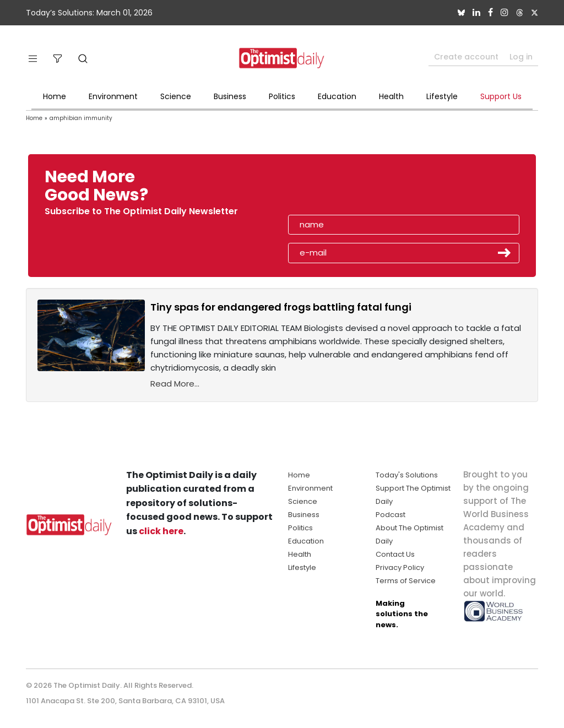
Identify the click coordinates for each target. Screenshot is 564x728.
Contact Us (395, 554)
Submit (505, 253)
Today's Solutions (407, 475)
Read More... (175, 384)
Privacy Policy (400, 567)
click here (161, 531)
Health (391, 96)
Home (55, 96)
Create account (466, 57)
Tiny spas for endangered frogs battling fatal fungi (281, 307)
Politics (282, 96)
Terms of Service (406, 581)
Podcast (391, 515)
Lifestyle (442, 96)
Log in (521, 57)
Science (176, 96)
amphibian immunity (81, 118)
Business (230, 96)
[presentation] (352, 189)
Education (337, 96)
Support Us (501, 96)
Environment (113, 96)
